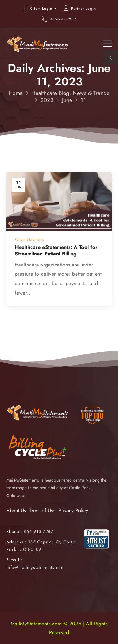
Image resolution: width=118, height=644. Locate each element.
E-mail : (14, 560)
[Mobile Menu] (107, 44)
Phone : (30, 531)
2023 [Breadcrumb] (47, 100)
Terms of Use (42, 510)
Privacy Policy (73, 510)
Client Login (41, 9)
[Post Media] (59, 202)
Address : (16, 542)
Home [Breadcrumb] (16, 93)
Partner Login (83, 9)
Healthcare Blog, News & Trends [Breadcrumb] (70, 93)
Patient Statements (29, 239)
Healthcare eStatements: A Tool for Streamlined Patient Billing (56, 250)
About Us (16, 510)
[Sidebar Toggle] (111, 58)
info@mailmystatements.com (36, 567)
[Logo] (38, 44)
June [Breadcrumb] (67, 100)
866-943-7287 (63, 19)
